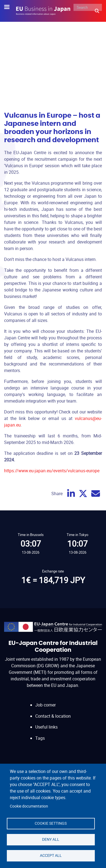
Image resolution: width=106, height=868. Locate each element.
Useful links (46, 727)
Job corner (45, 705)
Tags (40, 738)
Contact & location (53, 716)
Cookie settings (51, 823)
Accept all (51, 855)
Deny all (51, 839)
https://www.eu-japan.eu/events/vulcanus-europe (52, 471)
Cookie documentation (29, 806)
